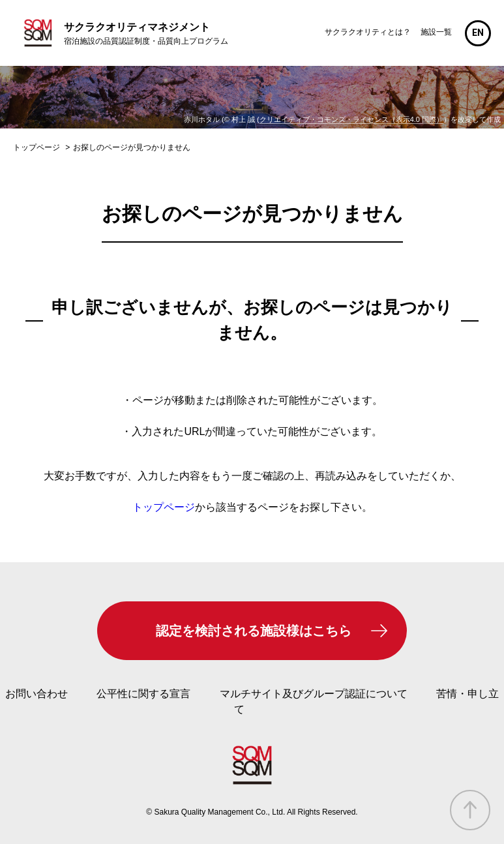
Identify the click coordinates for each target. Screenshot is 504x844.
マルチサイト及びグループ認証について (314, 694)
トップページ (164, 507)
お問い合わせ (37, 694)
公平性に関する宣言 (143, 694)
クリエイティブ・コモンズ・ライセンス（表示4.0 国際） (351, 119)
